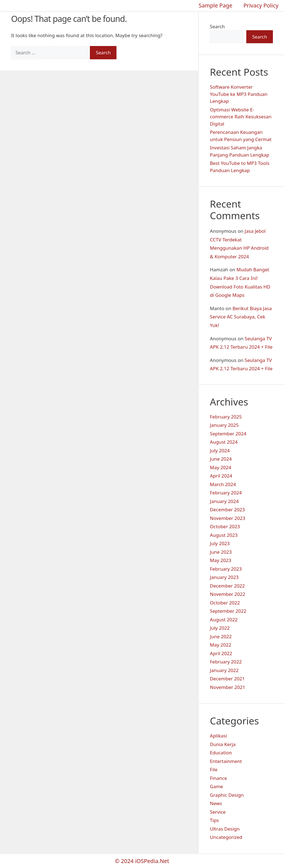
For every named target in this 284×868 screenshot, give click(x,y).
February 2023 (226, 569)
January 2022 (224, 670)
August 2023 (224, 535)
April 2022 (221, 653)
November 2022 (228, 594)
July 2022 (220, 628)
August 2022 (224, 620)
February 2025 (226, 417)
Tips (214, 820)
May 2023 (221, 560)
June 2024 (221, 459)
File (214, 769)
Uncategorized (226, 837)
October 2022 (225, 603)
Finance (219, 778)
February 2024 (226, 493)
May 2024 (221, 467)
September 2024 (228, 434)
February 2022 (226, 662)
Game (216, 786)
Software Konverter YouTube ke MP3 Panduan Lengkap (239, 94)
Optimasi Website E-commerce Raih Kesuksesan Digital (241, 117)
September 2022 (228, 611)
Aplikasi (218, 736)
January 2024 (224, 501)
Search (217, 26)
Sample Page (215, 5)
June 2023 (221, 552)
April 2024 (221, 476)
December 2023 (227, 510)
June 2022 (221, 636)
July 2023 (220, 543)
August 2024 (224, 442)
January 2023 (224, 577)
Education (221, 753)
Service (218, 812)
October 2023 (225, 526)
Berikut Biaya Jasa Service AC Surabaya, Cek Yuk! (241, 317)
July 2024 (220, 450)
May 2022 (221, 645)
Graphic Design (227, 795)
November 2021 (228, 687)
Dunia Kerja (223, 744)
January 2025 (224, 425)
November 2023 (228, 518)
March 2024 (223, 484)
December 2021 (227, 679)
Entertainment (226, 761)
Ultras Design (225, 829)
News (216, 803)
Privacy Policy (261, 5)
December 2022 (227, 586)
